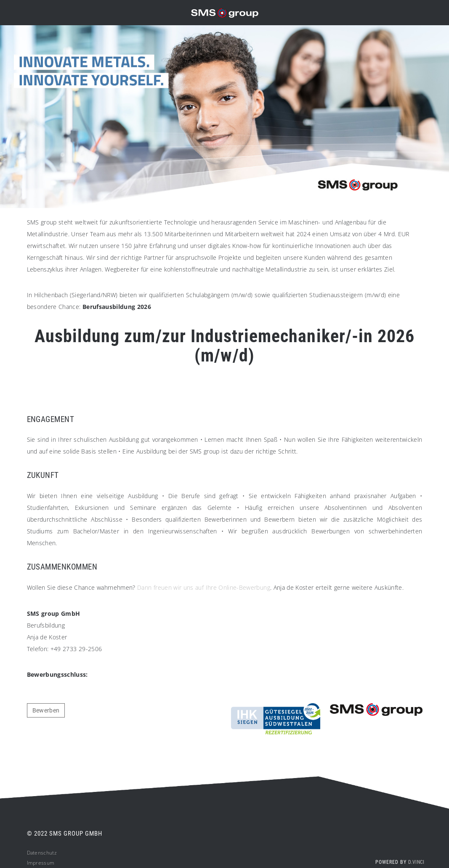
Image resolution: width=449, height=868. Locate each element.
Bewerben (46, 710)
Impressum (41, 863)
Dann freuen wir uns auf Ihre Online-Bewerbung (204, 587)
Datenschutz (42, 853)
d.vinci (416, 862)
